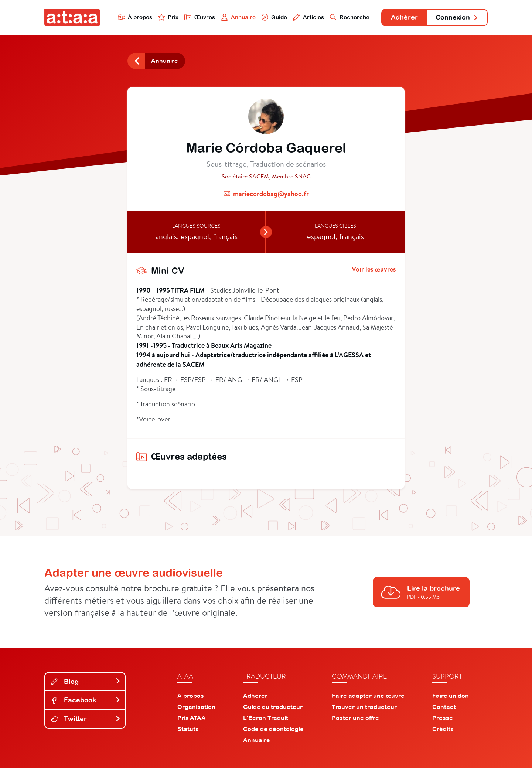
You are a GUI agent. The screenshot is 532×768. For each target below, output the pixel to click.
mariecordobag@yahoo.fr (271, 194)
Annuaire (237, 17)
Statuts (188, 729)
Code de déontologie (273, 729)
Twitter (86, 719)
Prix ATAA (192, 718)
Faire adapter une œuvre (368, 696)
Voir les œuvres (374, 270)
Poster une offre (355, 718)
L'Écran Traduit (266, 718)
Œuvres (199, 17)
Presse (443, 718)
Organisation (196, 707)
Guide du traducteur (273, 707)
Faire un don (451, 696)
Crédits (443, 729)
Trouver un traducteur (364, 707)
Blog (86, 682)
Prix (167, 17)
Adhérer (404, 18)
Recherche (349, 17)
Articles (307, 17)
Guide (273, 17)
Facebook (86, 701)
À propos (134, 17)
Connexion (457, 18)
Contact (444, 707)
